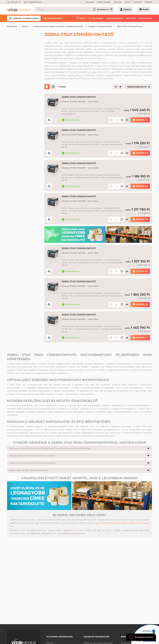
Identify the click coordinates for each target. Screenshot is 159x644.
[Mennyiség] (117, 120)
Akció (82, 18)
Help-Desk (118, 2)
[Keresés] (79, 9)
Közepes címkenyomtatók (100, 26)
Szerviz (128, 2)
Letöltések (138, 2)
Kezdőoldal (12, 26)
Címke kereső (145, 18)
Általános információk (60, 636)
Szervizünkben (78, 547)
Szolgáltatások (54, 18)
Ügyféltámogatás (115, 18)
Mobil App (131, 18)
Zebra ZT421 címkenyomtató (130, 26)
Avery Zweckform (129, 641)
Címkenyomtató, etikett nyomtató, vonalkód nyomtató (58, 26)
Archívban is (112, 9)
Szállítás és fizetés (104, 2)
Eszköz (25, 26)
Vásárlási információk (96, 636)
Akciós (16, 57)
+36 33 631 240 (14, 2)
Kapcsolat (90, 2)
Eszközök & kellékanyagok (24, 18)
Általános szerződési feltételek (98, 641)
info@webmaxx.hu (33, 2)
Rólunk (50, 641)
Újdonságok (97, 18)
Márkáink (148, 2)
